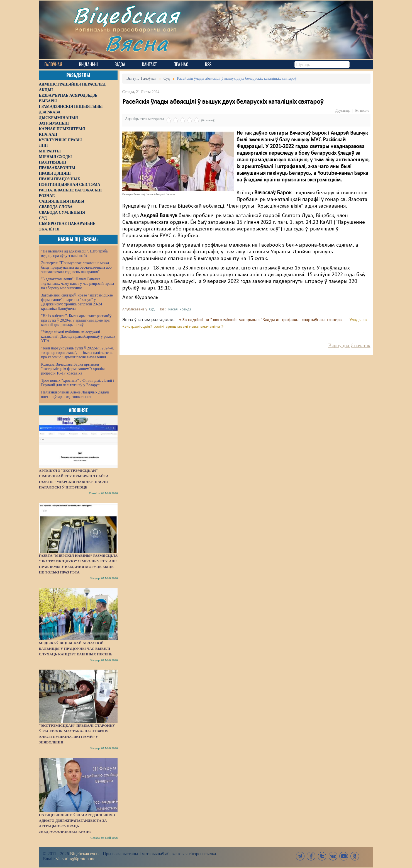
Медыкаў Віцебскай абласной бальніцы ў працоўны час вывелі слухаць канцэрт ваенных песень (76, 649)
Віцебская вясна (85, 854)
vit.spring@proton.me (76, 859)
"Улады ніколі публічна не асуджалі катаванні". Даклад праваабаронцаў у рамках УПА (78, 336)
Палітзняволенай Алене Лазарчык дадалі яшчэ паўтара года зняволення (75, 394)
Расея (173, 309)
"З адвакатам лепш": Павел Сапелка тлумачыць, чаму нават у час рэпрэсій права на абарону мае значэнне (78, 284)
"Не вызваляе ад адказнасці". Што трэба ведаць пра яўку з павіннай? (75, 253)
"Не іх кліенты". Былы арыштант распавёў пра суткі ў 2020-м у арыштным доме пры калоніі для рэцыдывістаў (76, 320)
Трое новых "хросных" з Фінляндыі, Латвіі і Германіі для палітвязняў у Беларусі (78, 383)
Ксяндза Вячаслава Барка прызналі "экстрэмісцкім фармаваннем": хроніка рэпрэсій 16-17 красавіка (73, 369)
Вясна (137, 43)
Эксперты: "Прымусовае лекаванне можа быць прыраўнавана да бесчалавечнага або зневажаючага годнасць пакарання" (76, 267)
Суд (152, 309)
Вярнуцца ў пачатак (349, 346)
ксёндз (185, 309)
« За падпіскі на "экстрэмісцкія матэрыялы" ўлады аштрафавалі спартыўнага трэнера (261, 320)
